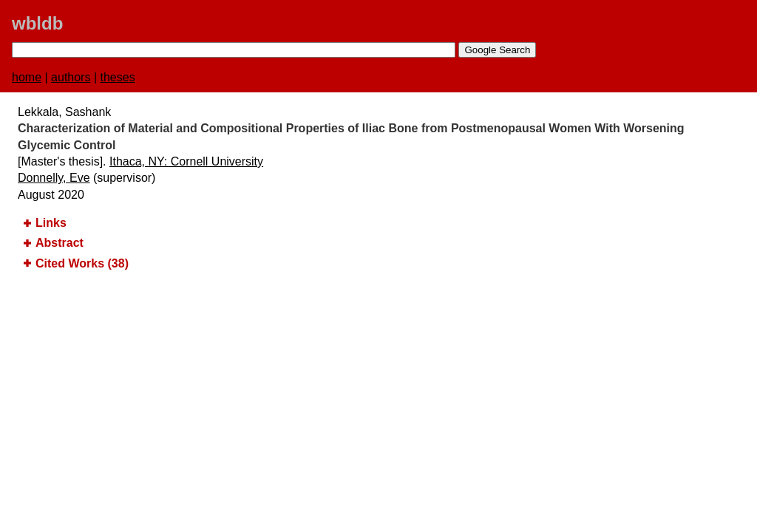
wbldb (37, 23)
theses (118, 77)
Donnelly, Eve (54, 178)
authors (71, 77)
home (27, 77)
